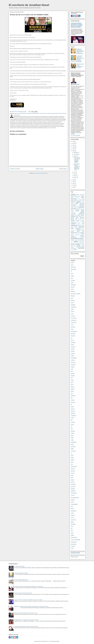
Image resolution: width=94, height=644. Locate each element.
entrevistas (81, 214)
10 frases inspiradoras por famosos (21, 573)
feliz (44, 113)
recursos (83, 237)
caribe (83, 202)
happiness (80, 219)
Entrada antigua (63, 169)
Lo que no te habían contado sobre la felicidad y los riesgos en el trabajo (28, 600)
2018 (74, 184)
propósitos (82, 236)
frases (80, 217)
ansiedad (77, 198)
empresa (41, 113)
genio (83, 217)
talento (73, 244)
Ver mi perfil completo (76, 135)
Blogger (58, 641)
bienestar (73, 200)
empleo (83, 211)
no (76, 230)
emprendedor (73, 213)
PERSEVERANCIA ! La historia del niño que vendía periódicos (26, 620)
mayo (75, 174)
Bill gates (24, 113)
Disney (79, 209)
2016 (74, 187)
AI (78, 196)
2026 (74, 142)
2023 (74, 147)
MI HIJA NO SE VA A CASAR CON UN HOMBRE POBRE (77, 160)
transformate (64, 113)
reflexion (73, 240)
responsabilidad (81, 240)
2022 (74, 149)
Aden (78, 195)
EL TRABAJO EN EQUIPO (19, 566)
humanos (78, 221)
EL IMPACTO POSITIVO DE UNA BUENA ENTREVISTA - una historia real (29, 586)
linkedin (79, 226)
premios (72, 235)
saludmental (82, 242)
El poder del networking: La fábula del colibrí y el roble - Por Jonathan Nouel (80, 51)
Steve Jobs (82, 243)
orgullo (83, 230)
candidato (73, 202)
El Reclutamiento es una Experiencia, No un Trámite (80, 66)
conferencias (82, 205)
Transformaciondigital (80, 247)
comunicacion (74, 205)
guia (76, 219)
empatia (72, 211)
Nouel (57, 113)
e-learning (77, 210)
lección (78, 224)
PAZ (83, 231)
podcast (72, 234)
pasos (78, 231)
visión (76, 249)
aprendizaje (74, 199)
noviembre (76, 154)
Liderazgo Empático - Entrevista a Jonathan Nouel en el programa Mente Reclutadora (77, 25)
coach (77, 204)
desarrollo (73, 209)
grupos (72, 219)
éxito (79, 215)
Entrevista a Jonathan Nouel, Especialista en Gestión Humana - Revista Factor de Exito (31, 606)
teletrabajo (77, 244)
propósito (73, 236)
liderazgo (53, 113)
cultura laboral (76, 208)
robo (72, 242)
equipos (73, 215)
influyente (83, 222)
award (83, 199)
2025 (74, 143)
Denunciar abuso (75, 553)
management (81, 227)
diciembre (76, 152)
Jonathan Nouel (76, 84)
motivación (78, 228)
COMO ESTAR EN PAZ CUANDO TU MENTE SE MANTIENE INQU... (77, 167)
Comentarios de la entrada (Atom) (41, 173)
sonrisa (78, 243)
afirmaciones (74, 196)
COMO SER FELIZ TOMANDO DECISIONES (23, 593)
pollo (79, 234)
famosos (82, 215)
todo (72, 246)
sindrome (75, 243)
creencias (82, 206)
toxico (75, 246)
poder (76, 234)
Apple (21, 113)
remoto (76, 240)
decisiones (81, 207)
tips (83, 244)
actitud (15, 113)
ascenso (79, 199)
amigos (83, 196)
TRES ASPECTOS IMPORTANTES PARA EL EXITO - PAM (26, 613)
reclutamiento (74, 237)
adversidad (82, 195)
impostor (72, 222)
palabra (72, 231)
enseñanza (73, 214)
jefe (83, 223)
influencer (77, 222)
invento (79, 223)
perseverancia (74, 233)
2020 (74, 180)
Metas (73, 228)
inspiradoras (74, 223)
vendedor (73, 250)
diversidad (82, 209)
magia (76, 227)
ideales (83, 221)
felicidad (73, 217)
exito (76, 215)
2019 (74, 182)
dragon (72, 210)
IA (80, 221)
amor (18, 113)
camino (83, 201)
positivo (83, 234)
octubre (75, 156)
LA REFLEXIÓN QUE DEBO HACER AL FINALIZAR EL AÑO (26, 627)
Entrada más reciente (15, 169)
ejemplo (38, 113)
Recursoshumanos (77, 239)
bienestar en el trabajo (79, 200)
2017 (74, 185)
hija (46, 113)
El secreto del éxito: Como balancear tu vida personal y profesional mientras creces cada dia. (77, 59)
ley (81, 224)
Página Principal (40, 169)
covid (78, 206)
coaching (34, 113)
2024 (74, 145)
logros (83, 226)
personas (82, 233)
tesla (81, 244)
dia (77, 209)
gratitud (82, 218)
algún (80, 196)
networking (73, 230)
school (72, 243)
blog (27, 113)
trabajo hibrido (74, 538)
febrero (75, 178)
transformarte (73, 248)
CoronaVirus (74, 206)
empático (77, 211)
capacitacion (78, 202)
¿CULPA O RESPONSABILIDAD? (21, 580)
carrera (72, 204)
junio (75, 172)
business (30, 113)
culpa (72, 208)
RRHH (60, 113)
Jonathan (49, 113)
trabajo (79, 246)
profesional (77, 235)
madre (72, 227)
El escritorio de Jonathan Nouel (29, 5)
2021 (74, 151)
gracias (77, 218)
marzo (75, 176)
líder (83, 224)
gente (72, 218)
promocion (82, 235)
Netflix (83, 228)
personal (79, 233)
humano (73, 220)
